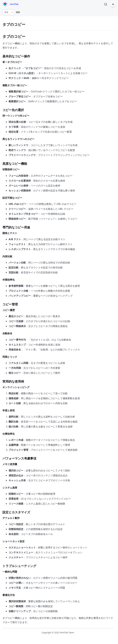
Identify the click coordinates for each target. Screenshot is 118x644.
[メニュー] (113, 4)
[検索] (106, 4)
